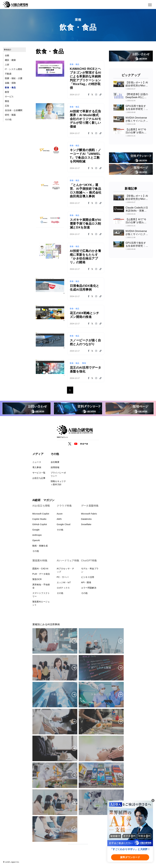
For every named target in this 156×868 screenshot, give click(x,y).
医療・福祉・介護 (14, 78)
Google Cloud (64, 524)
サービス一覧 (39, 473)
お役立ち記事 (39, 478)
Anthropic (37, 535)
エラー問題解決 (89, 588)
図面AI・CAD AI (40, 569)
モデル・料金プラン (90, 570)
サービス (9, 97)
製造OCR (37, 579)
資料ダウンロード (130, 857)
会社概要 (55, 462)
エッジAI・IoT (64, 582)
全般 (7, 55)
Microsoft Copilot (41, 514)
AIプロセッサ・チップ (65, 570)
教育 (7, 92)
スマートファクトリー (41, 595)
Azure (60, 514)
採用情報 (55, 467)
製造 (7, 101)
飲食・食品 (10, 87)
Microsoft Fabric (89, 514)
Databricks (86, 519)
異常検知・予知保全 (41, 586)
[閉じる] (153, 800)
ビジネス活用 (88, 577)
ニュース (37, 462)
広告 (7, 106)
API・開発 (86, 582)
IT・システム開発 (14, 69)
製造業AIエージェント (41, 603)
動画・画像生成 (40, 546)
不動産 (8, 74)
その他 (8, 119)
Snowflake (86, 524)
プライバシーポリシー (58, 474)
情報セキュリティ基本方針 (58, 483)
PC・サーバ (63, 577)
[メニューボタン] (150, 5)
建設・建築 (10, 60)
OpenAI (36, 540)
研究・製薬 (10, 115)
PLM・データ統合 (41, 574)
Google (36, 530)
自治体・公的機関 (14, 110)
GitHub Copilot (40, 524)
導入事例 (37, 467)
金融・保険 (10, 83)
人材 (7, 65)
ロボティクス (63, 588)
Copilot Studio (39, 519)
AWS (59, 519)
